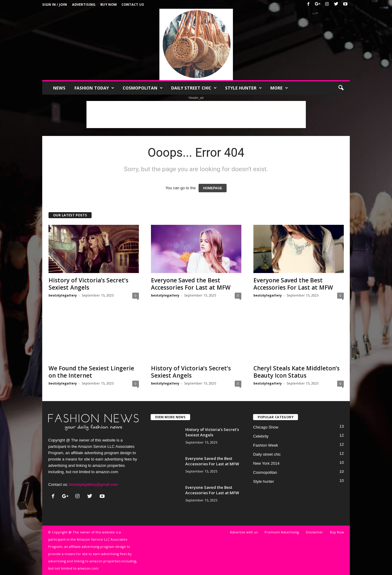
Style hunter (243, 88)
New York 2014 (266, 463)
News (59, 88)
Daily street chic (194, 88)
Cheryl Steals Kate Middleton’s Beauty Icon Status (296, 372)
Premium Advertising (282, 532)
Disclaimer (314, 532)
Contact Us (133, 4)
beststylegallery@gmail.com (93, 484)
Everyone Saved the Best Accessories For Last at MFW (191, 284)
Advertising (84, 4)
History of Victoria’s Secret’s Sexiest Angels (88, 284)
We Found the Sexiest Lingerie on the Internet (91, 372)
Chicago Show (266, 427)
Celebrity (261, 436)
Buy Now (109, 4)
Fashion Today (94, 88)
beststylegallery (63, 295)
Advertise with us (244, 532)
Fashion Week (266, 445)
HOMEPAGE (213, 188)
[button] (341, 88)
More (279, 88)
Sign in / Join (55, 4)
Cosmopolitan (143, 88)
